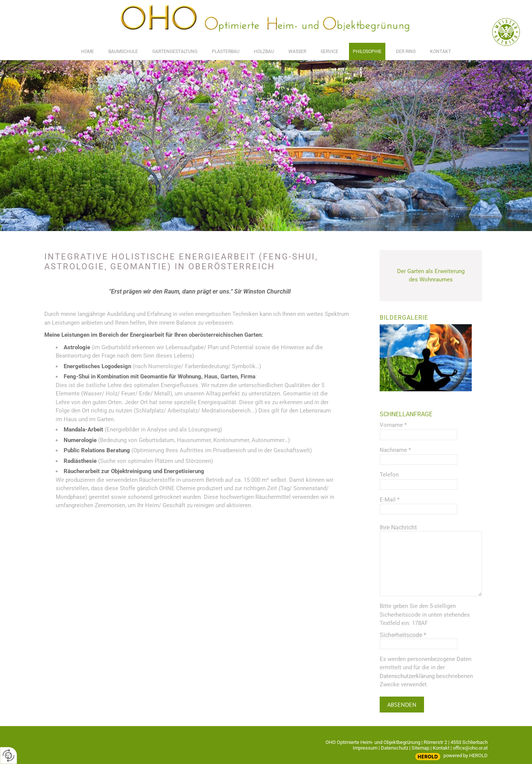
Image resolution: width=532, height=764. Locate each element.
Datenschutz (394, 748)
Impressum (365, 748)
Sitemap (420, 748)
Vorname (393, 425)
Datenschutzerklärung (407, 676)
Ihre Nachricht (398, 527)
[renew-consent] (9, 755)
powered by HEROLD (465, 755)
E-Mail (390, 500)
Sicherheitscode (403, 635)
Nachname (395, 450)
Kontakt (441, 748)
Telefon (389, 475)
